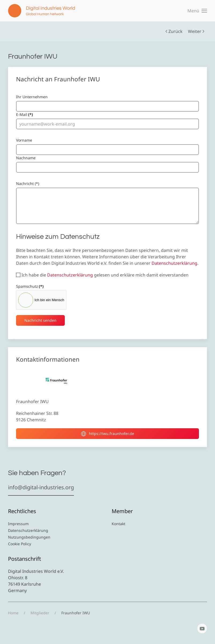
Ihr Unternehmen (32, 97)
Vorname (24, 140)
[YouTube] (202, 628)
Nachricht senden (40, 320)
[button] (197, 11)
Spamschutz (30, 286)
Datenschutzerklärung (174, 263)
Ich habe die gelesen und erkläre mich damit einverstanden (102, 275)
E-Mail (24, 114)
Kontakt (118, 524)
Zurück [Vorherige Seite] (174, 31)
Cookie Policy (20, 544)
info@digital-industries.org (41, 487)
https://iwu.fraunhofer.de (107, 434)
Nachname (26, 158)
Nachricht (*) (28, 183)
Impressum (18, 524)
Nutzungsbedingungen (29, 537)
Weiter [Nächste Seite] (196, 31)
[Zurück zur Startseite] (42, 11)
